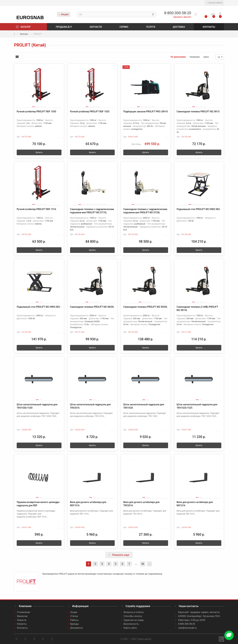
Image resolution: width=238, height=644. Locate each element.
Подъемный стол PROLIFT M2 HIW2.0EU (198, 209)
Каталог (26, 27)
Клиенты (22, 624)
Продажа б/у (64, 27)
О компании (24, 612)
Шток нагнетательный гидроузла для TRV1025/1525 (197, 406)
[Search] (116, 14)
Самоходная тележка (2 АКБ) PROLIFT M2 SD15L (197, 308)
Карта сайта (130, 628)
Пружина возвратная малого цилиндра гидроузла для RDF (38, 504)
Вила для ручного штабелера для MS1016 (195, 504)
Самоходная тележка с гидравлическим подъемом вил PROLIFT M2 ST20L (145, 211)
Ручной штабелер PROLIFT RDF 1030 (36, 112)
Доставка (179, 27)
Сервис (124, 27)
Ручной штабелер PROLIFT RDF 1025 (90, 112)
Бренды (24, 34)
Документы (77, 628)
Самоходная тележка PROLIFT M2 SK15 (198, 112)
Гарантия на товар (134, 620)
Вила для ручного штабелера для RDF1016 (88, 504)
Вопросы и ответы (134, 612)
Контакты (209, 27)
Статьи (74, 616)
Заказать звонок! (182, 17)
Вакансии (22, 616)
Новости (22, 620)
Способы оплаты (133, 616)
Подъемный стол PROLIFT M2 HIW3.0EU (38, 307)
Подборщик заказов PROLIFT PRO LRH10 (146, 112)
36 (143, 564)
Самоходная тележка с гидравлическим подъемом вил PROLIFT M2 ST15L (92, 211)
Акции (64, 14)
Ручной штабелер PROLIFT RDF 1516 (36, 209)
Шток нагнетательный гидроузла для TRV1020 (144, 406)
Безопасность (131, 624)
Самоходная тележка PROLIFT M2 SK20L (92, 307)
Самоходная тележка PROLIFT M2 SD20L (145, 307)
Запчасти (96, 27)
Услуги (151, 27)
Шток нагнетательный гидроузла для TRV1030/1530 (37, 406)
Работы (75, 620)
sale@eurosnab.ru (188, 628)
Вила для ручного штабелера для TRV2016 (141, 504)
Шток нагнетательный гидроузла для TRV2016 (90, 406)
